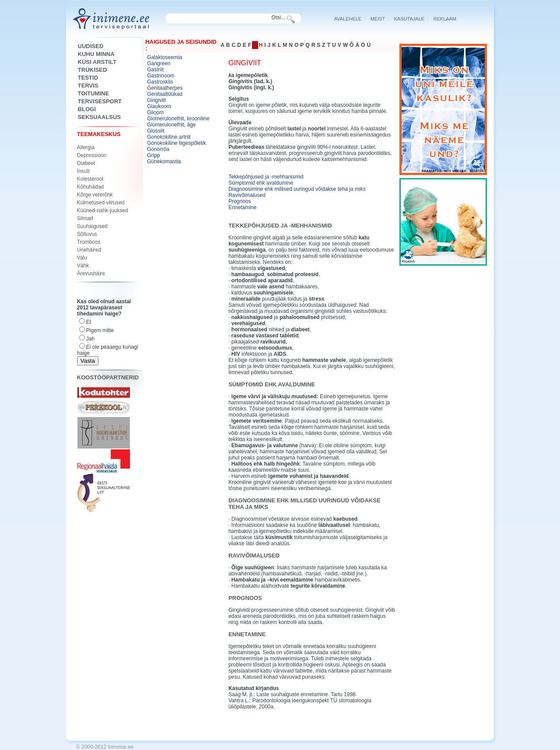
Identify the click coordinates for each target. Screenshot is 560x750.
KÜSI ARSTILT (97, 62)
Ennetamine (242, 207)
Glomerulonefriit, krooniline (178, 119)
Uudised (91, 46)
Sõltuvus (87, 234)
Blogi (87, 109)
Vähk (83, 266)
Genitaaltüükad (165, 94)
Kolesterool (90, 179)
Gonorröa (158, 149)
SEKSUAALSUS (99, 117)
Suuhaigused (92, 226)
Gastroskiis (160, 82)
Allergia (86, 147)
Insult (83, 171)
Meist (378, 19)
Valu (82, 258)
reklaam (445, 19)
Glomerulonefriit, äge (171, 125)
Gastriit (155, 70)
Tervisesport (100, 101)
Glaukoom (159, 106)
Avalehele (348, 19)
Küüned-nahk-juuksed (103, 210)
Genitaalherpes (165, 88)
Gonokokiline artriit (169, 137)
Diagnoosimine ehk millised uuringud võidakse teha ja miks (297, 189)
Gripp (153, 155)
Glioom (155, 112)
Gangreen (159, 63)
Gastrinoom (161, 76)
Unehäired (89, 250)
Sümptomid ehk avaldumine (261, 183)
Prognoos (240, 201)
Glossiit (156, 131)
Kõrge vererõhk (95, 195)
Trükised (92, 70)
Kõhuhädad (90, 187)
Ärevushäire (91, 273)
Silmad (85, 218)
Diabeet (86, 163)
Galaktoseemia (164, 57)
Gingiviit (156, 100)
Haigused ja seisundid (181, 42)
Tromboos (89, 242)
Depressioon (92, 155)
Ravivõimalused (247, 195)
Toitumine (93, 93)
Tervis (88, 86)
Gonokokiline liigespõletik (177, 143)
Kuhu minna (96, 54)
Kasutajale (409, 19)
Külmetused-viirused (101, 203)
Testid (88, 78)
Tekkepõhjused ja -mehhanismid (266, 177)
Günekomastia (164, 161)
